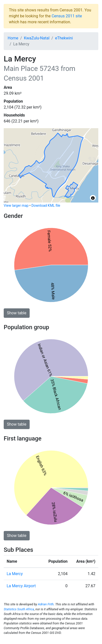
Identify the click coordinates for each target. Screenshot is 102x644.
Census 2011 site (67, 16)
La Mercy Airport (21, 586)
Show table (17, 313)
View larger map (16, 205)
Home (13, 38)
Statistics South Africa (19, 609)
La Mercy (15, 574)
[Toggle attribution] (93, 198)
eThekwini (64, 38)
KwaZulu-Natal (37, 38)
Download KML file (46, 205)
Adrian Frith (46, 604)
